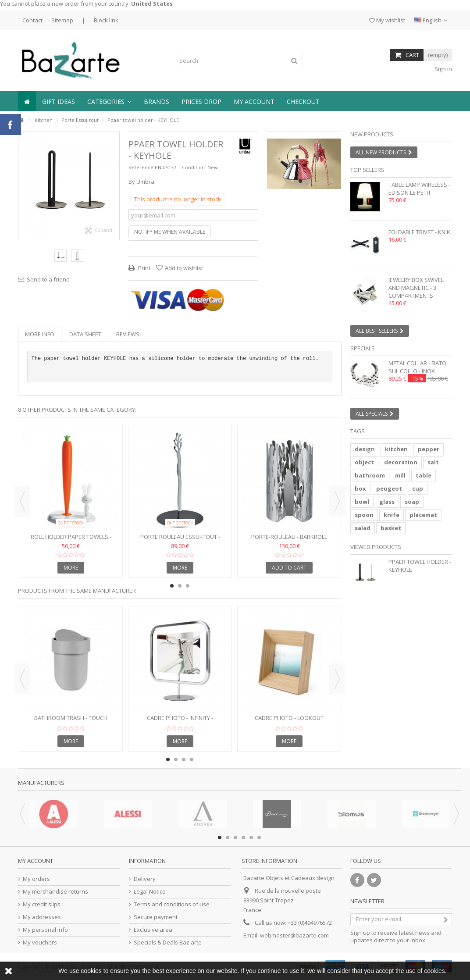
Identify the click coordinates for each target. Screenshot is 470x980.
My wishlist (387, 20)
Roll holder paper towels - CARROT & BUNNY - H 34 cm (71, 540)
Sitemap (62, 20)
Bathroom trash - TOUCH (71, 718)
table (424, 475)
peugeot (389, 488)
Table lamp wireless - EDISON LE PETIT (419, 189)
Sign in (443, 69)
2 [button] (308, 181)
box (360, 488)
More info (40, 334)
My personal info (45, 930)
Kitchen (44, 120)
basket (391, 528)
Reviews (128, 334)
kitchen (396, 449)
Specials (363, 348)
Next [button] (337, 501)
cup (418, 488)
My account (36, 861)
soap (412, 502)
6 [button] (259, 837)
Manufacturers (41, 783)
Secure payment (156, 917)
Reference (141, 167)
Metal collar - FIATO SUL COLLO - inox (417, 367)
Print (144, 268)
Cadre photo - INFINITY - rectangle (180, 722)
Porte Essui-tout (80, 120)
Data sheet (85, 334)
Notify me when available (170, 232)
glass (387, 502)
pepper (429, 449)
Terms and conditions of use (172, 904)
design (365, 449)
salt (433, 462)
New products (372, 134)
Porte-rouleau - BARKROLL (289, 537)
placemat (423, 515)
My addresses (42, 917)
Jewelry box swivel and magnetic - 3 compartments (416, 288)
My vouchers (40, 943)
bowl (362, 502)
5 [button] (251, 837)
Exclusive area (153, 930)
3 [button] (188, 586)
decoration (401, 462)
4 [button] (192, 759)
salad (363, 528)
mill (400, 475)
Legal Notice (150, 892)
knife (392, 515)
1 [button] (300, 181)
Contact (32, 20)
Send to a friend (48, 279)
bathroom (370, 475)
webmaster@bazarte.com (294, 935)
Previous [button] (22, 501)
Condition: (194, 167)
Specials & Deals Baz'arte (168, 943)
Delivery (145, 879)
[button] (109, 101)
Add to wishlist (184, 268)
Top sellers (367, 170)
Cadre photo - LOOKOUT (289, 718)
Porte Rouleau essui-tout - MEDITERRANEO (180, 540)
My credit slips (42, 904)
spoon (364, 515)
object (364, 462)
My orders (36, 879)
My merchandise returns (55, 892)
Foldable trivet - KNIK (419, 232)
